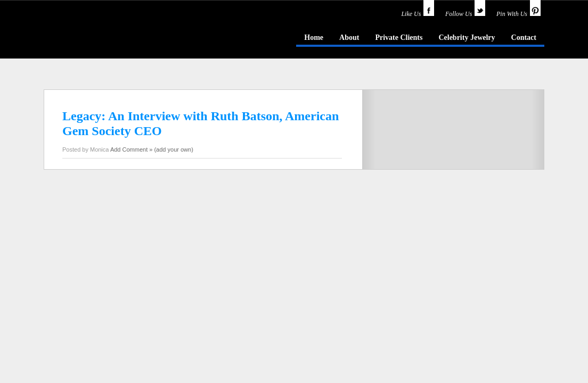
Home (314, 38)
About (349, 38)
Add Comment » (131, 149)
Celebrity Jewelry (467, 38)
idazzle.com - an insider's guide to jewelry (120, 37)
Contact (524, 38)
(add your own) (173, 149)
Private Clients (399, 38)
